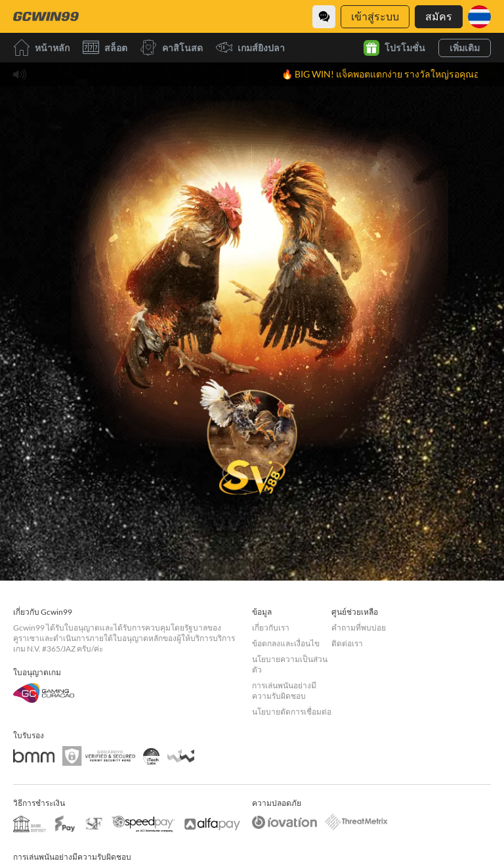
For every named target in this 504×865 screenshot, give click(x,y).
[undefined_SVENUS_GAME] (252, 433)
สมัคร (439, 16)
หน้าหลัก (41, 48)
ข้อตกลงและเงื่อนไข (286, 643)
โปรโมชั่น (394, 48)
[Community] (324, 17)
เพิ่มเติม (465, 48)
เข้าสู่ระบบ (375, 16)
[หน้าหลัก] (46, 16)
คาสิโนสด (172, 48)
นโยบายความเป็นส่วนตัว (290, 664)
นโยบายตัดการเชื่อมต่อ (292, 712)
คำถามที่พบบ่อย (359, 628)
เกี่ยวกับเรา (271, 628)
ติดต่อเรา (347, 643)
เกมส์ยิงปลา (250, 48)
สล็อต (105, 48)
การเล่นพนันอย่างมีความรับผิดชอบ (284, 691)
